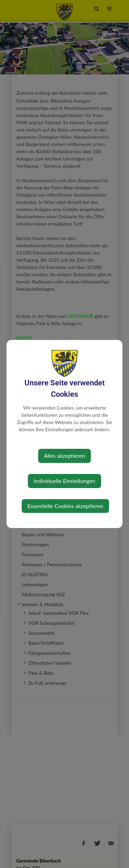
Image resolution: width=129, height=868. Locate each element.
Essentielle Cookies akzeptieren (65, 506)
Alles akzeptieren (64, 456)
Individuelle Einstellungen (64, 481)
